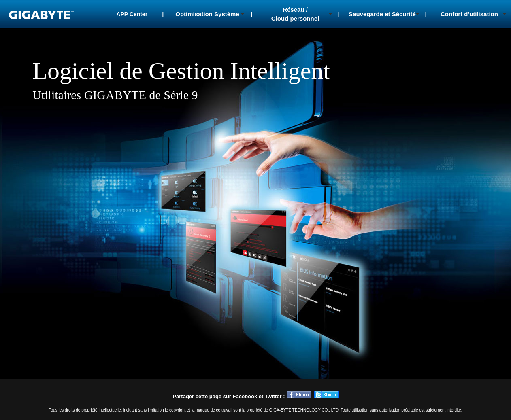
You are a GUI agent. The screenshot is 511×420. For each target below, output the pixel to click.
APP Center (132, 14)
